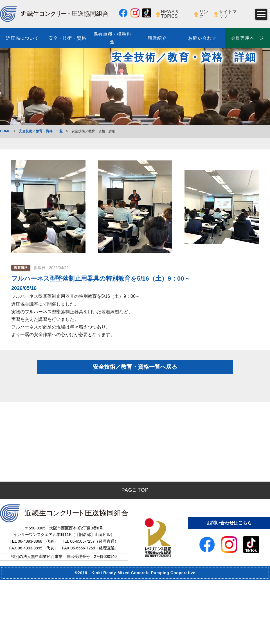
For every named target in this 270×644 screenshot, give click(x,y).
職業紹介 (157, 38)
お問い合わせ (202, 38)
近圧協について (22, 38)
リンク (204, 14)
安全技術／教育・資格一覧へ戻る (135, 379)
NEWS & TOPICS (170, 14)
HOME (5, 131)
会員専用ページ (247, 38)
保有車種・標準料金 (112, 38)
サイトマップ (228, 14)
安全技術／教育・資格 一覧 (41, 131)
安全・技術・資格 (67, 38)
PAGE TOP (135, 554)
